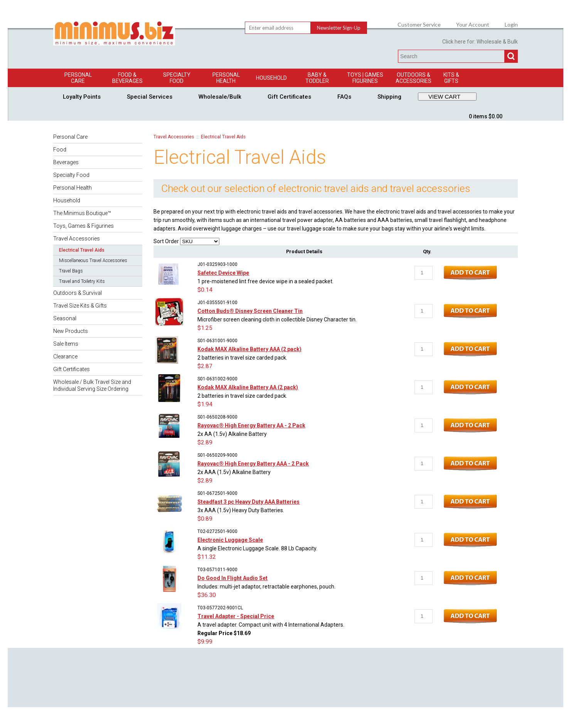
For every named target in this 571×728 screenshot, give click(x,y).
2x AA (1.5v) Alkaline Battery (232, 434)
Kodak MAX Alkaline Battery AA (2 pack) (248, 387)
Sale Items (66, 344)
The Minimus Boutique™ (82, 213)
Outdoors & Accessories (414, 78)
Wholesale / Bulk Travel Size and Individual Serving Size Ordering (92, 385)
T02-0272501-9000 (217, 531)
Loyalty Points (82, 97)
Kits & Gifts (451, 78)
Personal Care (78, 78)
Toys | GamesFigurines (365, 78)
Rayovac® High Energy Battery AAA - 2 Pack (253, 464)
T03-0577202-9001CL (220, 608)
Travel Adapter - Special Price (236, 616)
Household (271, 78)
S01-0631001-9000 (217, 341)
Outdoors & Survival (77, 293)
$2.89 (205, 442)
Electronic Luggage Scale (230, 540)
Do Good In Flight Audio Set (232, 578)
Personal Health (226, 78)
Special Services (150, 97)
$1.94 (205, 404)
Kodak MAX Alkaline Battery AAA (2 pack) (249, 349)
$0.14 (205, 290)
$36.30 (207, 595)
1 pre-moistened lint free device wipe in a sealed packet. (265, 281)
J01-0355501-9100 (217, 303)
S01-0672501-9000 (217, 493)
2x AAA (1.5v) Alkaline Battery (234, 472)
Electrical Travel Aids (82, 250)
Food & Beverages (127, 78)
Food (60, 150)
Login (511, 25)
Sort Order (166, 241)
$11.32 (207, 557)
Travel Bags (71, 271)
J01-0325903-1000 (217, 264)
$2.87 (205, 366)
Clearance (65, 356)
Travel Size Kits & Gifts (80, 306)
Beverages (66, 162)
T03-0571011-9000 (217, 570)
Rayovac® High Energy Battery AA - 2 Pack (251, 425)
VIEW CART (444, 97)
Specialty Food (177, 78)
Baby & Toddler (317, 78)
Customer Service (419, 25)
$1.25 (205, 328)
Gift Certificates (289, 97)
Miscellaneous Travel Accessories (93, 261)
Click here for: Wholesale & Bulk (480, 42)
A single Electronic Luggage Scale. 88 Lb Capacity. (257, 548)
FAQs (344, 97)
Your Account (473, 25)
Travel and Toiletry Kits (82, 281)
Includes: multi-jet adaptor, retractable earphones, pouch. (266, 587)
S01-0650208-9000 (217, 417)
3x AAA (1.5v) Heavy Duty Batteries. (241, 510)
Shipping (389, 97)
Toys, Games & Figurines (83, 226)
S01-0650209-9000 (217, 455)
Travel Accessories (77, 239)
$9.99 (205, 642)
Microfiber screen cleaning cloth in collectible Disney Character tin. (277, 319)
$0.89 (205, 519)
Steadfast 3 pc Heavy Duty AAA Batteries (248, 502)
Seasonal (65, 318)
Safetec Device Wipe (223, 273)
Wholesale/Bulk (220, 97)
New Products (71, 331)
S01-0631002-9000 (217, 379)
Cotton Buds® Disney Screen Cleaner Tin (250, 311)
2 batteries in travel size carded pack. (242, 358)
